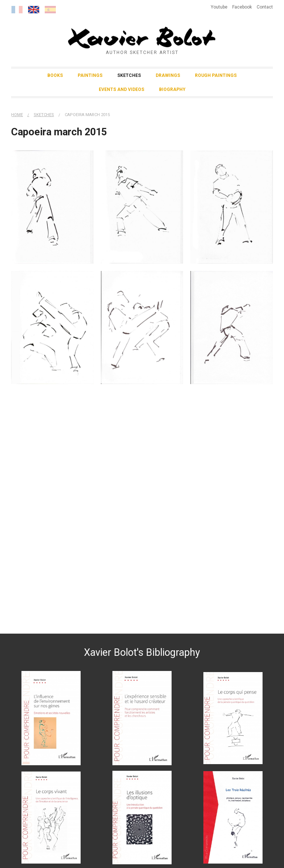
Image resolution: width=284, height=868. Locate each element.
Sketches (129, 75)
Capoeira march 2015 (87, 115)
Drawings (168, 75)
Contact (265, 7)
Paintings (90, 75)
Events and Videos (121, 89)
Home (17, 115)
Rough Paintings (216, 75)
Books (55, 75)
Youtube (219, 7)
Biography (172, 89)
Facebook (242, 7)
